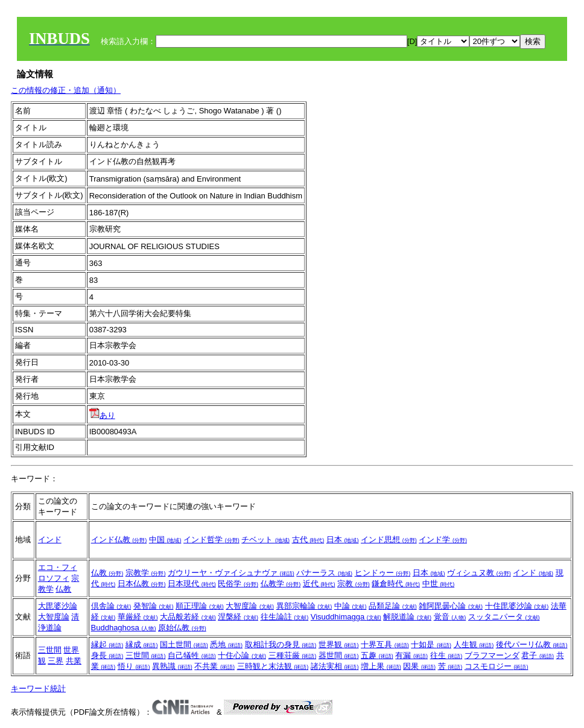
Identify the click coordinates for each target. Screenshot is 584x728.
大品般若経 (188, 617)
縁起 (107, 644)
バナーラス (324, 573)
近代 (319, 584)
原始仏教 (182, 628)
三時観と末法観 (273, 666)
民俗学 (238, 584)
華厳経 (138, 617)
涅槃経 (238, 617)
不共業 (214, 666)
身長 (107, 655)
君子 (538, 655)
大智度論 (54, 617)
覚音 (450, 617)
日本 (343, 540)
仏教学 (281, 584)
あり (102, 415)
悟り (134, 666)
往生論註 (285, 617)
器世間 (339, 655)
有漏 (411, 655)
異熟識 (172, 666)
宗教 (354, 584)
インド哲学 (211, 540)
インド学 (443, 540)
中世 (439, 584)
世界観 (339, 644)
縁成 (142, 644)
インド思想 (389, 540)
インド (50, 540)
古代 (308, 540)
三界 (56, 661)
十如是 (431, 644)
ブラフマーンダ (492, 655)
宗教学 (146, 573)
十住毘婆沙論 (517, 606)
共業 (74, 661)
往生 (446, 655)
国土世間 (184, 644)
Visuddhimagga (346, 617)
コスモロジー (497, 666)
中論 (351, 606)
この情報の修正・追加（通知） (66, 90)
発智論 (154, 606)
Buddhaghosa (124, 628)
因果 (419, 666)
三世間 (50, 650)
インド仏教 (119, 540)
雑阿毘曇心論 (451, 606)
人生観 (474, 644)
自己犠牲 (192, 655)
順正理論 (200, 606)
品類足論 (393, 606)
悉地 (226, 644)
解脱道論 (407, 617)
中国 (165, 540)
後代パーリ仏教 (532, 644)
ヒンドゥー (383, 573)
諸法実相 (335, 666)
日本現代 (192, 584)
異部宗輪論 (304, 606)
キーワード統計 (38, 688)
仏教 (63, 589)
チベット (265, 540)
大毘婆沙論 (58, 606)
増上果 (381, 666)
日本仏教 (142, 584)
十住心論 (242, 655)
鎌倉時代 (396, 584)
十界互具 (385, 644)
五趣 (377, 655)
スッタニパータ (504, 617)
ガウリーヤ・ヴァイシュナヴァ (231, 573)
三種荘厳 (293, 655)
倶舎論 (111, 606)
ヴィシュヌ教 (479, 573)
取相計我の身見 (281, 644)
